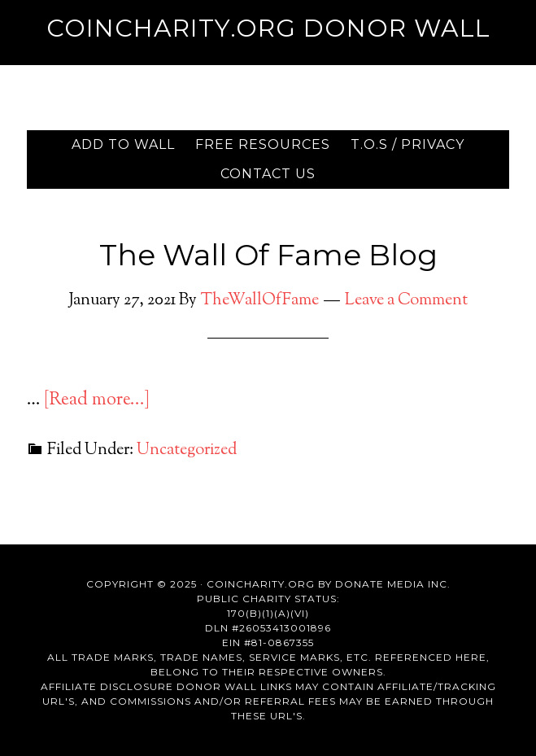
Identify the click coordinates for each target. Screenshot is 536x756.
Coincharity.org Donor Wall (268, 28)
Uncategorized (187, 450)
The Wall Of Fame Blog (268, 255)
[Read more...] (97, 400)
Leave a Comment (406, 301)
